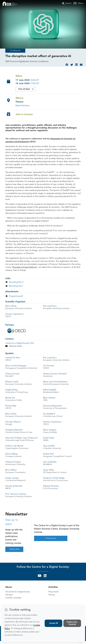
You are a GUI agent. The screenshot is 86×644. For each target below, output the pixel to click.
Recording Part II (16, 282)
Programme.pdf (16, 296)
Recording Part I (16, 286)
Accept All (54, 623)
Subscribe (14, 549)
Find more (51, 538)
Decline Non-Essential (72, 623)
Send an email (14, 346)
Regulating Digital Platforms (25, 267)
